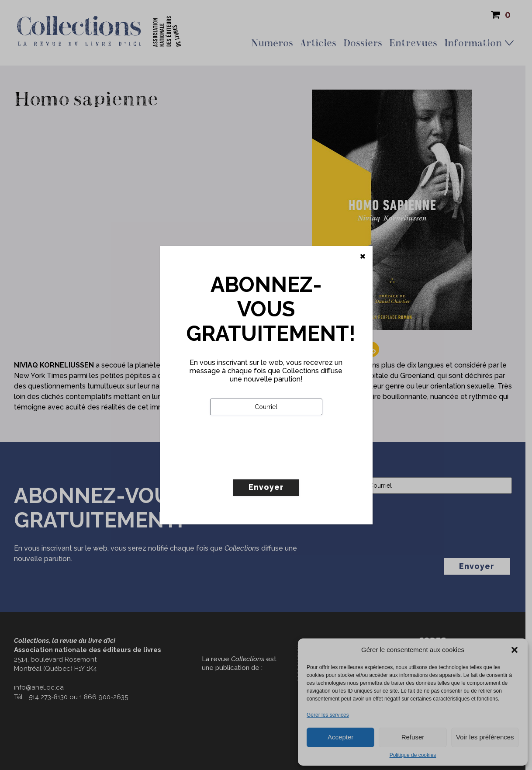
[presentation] (276, 465)
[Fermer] (363, 257)
